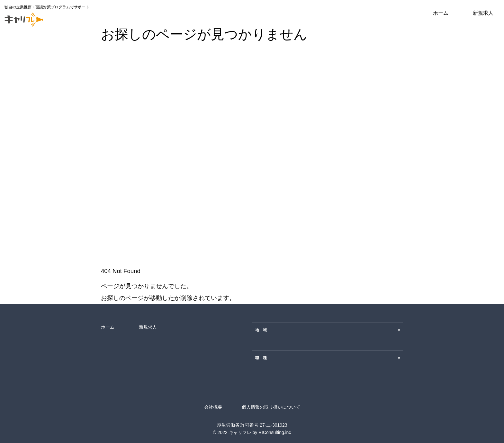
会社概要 (213, 407)
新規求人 (483, 13)
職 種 (328, 358)
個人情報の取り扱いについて (271, 407)
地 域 (328, 330)
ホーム (441, 13)
